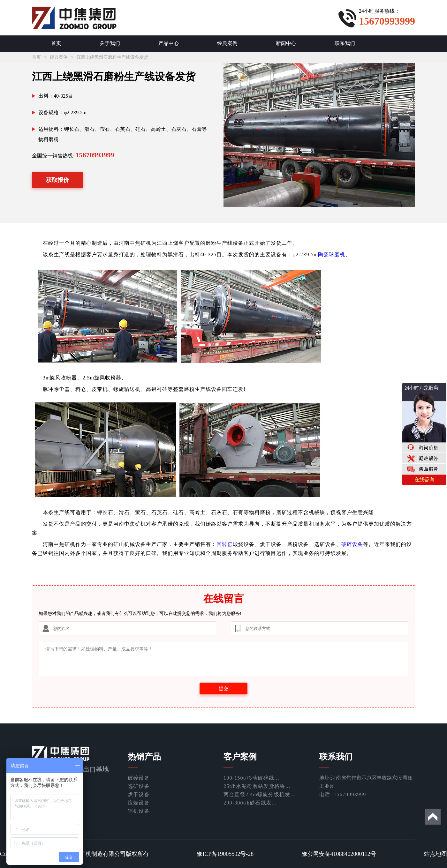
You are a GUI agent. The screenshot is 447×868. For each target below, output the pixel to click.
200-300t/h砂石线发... (250, 803)
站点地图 (436, 854)
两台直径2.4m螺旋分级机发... (259, 794)
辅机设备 (139, 811)
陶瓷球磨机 (332, 254)
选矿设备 (139, 786)
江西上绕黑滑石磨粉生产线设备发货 (112, 57)
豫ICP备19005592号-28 (225, 854)
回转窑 (225, 544)
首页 (56, 43)
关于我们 (110, 43)
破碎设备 (352, 544)
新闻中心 (286, 43)
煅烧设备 (139, 803)
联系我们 (345, 43)
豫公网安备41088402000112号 (339, 854)
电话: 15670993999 (343, 794)
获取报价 (57, 180)
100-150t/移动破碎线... (251, 778)
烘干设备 (139, 794)
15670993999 (95, 155)
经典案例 (227, 43)
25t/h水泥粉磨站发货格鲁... (257, 786)
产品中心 (169, 43)
